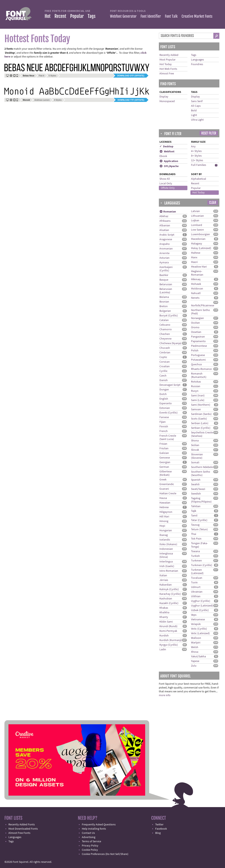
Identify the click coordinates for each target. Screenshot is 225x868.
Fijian (163, 422)
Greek (163, 480)
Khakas (164, 608)
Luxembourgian (200, 234)
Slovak (195, 450)
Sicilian (195, 445)
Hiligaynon (166, 512)
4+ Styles (196, 151)
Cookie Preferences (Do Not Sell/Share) (105, 854)
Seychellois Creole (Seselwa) (202, 434)
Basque (164, 280)
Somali (195, 463)
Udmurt (196, 587)
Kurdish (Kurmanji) (171, 640)
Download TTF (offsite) (131, 100)
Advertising (89, 837)
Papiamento (198, 341)
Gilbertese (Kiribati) (166, 473)
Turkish (195, 556)
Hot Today (166, 64)
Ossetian (196, 332)
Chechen (165, 334)
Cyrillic (163, 371)
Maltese (196, 253)
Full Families (199, 165)
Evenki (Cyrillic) (168, 413)
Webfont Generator (123, 16)
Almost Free (167, 74)
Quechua (196, 364)
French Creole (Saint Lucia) (168, 438)
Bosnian (164, 302)
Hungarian (166, 530)
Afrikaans (165, 221)
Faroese (164, 417)
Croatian (165, 366)
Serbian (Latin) (200, 423)
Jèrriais (164, 580)
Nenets (195, 298)
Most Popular (167, 60)
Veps (194, 615)
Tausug (195, 525)
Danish (164, 380)
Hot (48, 16)
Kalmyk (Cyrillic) (169, 589)
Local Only (166, 184)
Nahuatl (196, 293)
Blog (158, 833)
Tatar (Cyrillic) (199, 520)
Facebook (161, 829)
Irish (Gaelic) (167, 566)
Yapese (195, 661)
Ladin (163, 649)
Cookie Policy (90, 850)
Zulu (194, 666)
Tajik (194, 511)
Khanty (164, 617)
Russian (196, 386)
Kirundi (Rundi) (168, 626)
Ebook (163, 156)
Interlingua (166, 562)
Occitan (195, 323)
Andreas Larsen (42, 100)
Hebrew (164, 507)
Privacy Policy (90, 846)
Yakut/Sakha (198, 657)
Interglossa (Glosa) (166, 555)
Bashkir (164, 275)
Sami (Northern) (201, 405)
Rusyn (195, 391)
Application (169, 161)
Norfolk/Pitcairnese (203, 306)
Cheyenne (165, 339)
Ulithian (196, 596)
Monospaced (167, 101)
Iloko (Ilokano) (168, 544)
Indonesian (166, 549)
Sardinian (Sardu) (201, 414)
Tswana (195, 551)
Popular (77, 16)
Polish (195, 351)
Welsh (195, 647)
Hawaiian (165, 503)
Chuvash (165, 348)
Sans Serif (197, 101)
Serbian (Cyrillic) (201, 428)
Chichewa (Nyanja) (170, 343)
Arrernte (164, 253)
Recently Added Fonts (22, 825)
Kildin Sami (166, 622)
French (164, 431)
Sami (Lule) (198, 400)
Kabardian (166, 585)
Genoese (165, 458)
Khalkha (164, 613)
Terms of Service (91, 841)
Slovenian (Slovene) (197, 456)
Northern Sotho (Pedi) (200, 312)
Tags (92, 16)
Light (194, 115)
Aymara (164, 263)
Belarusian (166, 284)
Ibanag (164, 535)
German (164, 467)
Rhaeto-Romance (201, 369)
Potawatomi (198, 360)
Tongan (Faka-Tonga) (199, 545)
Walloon (196, 638)
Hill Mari (164, 517)
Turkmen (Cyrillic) (202, 565)
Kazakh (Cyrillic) (169, 603)
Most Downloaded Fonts (23, 829)
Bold (194, 111)
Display (164, 97)
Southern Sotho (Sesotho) (201, 474)
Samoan (196, 409)
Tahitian (196, 506)
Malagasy (197, 244)
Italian (163, 576)
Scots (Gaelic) (199, 419)
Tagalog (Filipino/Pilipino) (201, 500)
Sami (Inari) (198, 396)
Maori (194, 262)
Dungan (164, 390)
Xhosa (195, 652)
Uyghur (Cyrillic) (201, 601)
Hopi (162, 526)
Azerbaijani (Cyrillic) (166, 269)
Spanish (196, 480)
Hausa (163, 498)
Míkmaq (196, 279)
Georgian (165, 462)
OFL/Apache (169, 166)
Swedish (196, 494)
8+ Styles (196, 156)
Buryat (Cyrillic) (169, 316)
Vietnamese (198, 620)
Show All (165, 179)
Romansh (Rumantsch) (199, 375)
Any (193, 147)
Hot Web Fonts (168, 69)
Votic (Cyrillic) (199, 629)
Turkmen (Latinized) (197, 572)
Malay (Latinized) (201, 248)
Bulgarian (165, 311)
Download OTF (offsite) (131, 76)
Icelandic (165, 540)
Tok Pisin (196, 539)
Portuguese (198, 355)
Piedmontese (199, 346)
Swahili (195, 484)
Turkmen (196, 561)
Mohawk (196, 284)
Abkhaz (164, 216)
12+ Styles (197, 160)
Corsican (165, 362)
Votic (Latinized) (200, 633)
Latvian (195, 211)
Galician (164, 453)
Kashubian (166, 599)
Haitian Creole (168, 494)
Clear (213, 203)
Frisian (163, 444)
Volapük (196, 624)
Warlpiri (196, 643)
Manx (194, 258)
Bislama (164, 297)
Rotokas (196, 382)
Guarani (164, 489)
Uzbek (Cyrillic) (200, 610)
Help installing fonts (94, 829)
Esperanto (166, 403)
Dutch (163, 394)
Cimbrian (165, 353)
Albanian (165, 226)
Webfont (167, 152)
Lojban (195, 221)
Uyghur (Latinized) (202, 606)
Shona (195, 441)
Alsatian (164, 230)
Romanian (168, 212)
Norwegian (197, 318)
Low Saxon (197, 230)
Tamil (194, 516)
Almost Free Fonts (19, 833)
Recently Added (169, 55)
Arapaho (165, 244)
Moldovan (197, 289)
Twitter (159, 825)
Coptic (163, 357)
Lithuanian (197, 216)
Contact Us (88, 833)
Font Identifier (151, 16)
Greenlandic (167, 484)
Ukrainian (197, 592)
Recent (60, 16)
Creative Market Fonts (197, 16)
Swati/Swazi (198, 489)
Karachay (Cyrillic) (170, 594)
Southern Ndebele (202, 467)
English (164, 399)
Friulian (164, 448)
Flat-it (42, 76)
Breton (164, 306)
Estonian (165, 408)
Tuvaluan (197, 578)
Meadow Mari (199, 267)
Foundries (197, 64)
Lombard (197, 225)
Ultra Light (197, 120)
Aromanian (166, 249)
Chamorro (166, 329)
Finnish (164, 427)
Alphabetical (199, 179)
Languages (197, 60)
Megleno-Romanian (197, 273)
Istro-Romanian (169, 571)
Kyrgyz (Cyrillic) (169, 645)
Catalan (164, 320)
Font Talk (171, 16)
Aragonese (166, 239)
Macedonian (198, 239)
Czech (163, 376)
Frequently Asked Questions (99, 825)
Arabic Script (167, 235)
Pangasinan (198, 337)
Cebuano (165, 325)
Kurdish (164, 636)
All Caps (196, 106)
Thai (194, 534)
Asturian (164, 258)
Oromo (195, 327)
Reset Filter (209, 133)
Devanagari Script (170, 385)
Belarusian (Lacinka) (166, 291)
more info (165, 695)
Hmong (164, 521)
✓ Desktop (166, 147)
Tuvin (194, 583)
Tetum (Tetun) (199, 529)
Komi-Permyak (168, 631)
